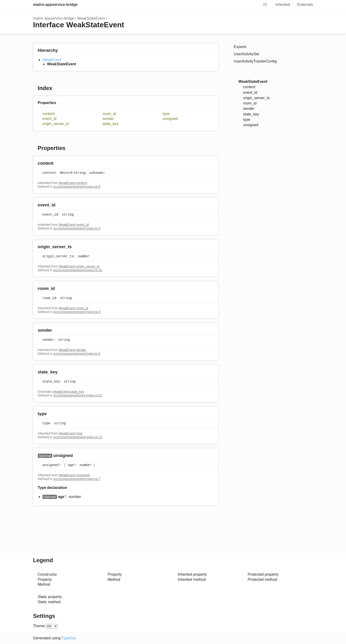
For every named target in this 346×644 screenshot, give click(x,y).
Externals (305, 5)
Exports (240, 47)
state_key (110, 124)
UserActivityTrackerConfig (255, 61)
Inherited (283, 5)
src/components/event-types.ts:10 (78, 270)
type (166, 114)
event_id (50, 119)
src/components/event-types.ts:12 (78, 437)
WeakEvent (52, 60)
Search (251, 5)
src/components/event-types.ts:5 (77, 354)
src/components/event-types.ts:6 (77, 187)
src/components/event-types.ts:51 (78, 395)
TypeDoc (69, 638)
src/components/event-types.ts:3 (77, 228)
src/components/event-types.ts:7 (77, 479)
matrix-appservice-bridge (55, 5)
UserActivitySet (246, 54)
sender (108, 119)
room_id (109, 114)
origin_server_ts (56, 124)
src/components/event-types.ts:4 (77, 312)
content (49, 114)
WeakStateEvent (91, 18)
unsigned (170, 119)
